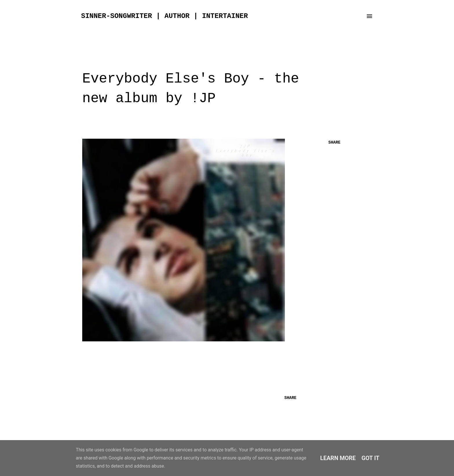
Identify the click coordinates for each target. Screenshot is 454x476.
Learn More (338, 458)
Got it (371, 458)
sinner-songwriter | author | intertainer (164, 16)
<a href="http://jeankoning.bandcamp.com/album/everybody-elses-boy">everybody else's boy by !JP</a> (189, 363)
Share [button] (334, 142)
